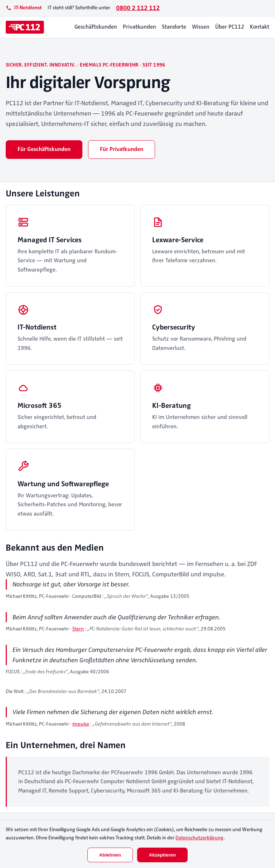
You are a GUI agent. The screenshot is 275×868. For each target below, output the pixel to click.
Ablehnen (110, 855)
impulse (81, 724)
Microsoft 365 (40, 406)
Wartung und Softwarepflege (63, 484)
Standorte (174, 27)
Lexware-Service (178, 240)
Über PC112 (230, 27)
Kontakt (260, 27)
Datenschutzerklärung (199, 838)
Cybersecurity (174, 327)
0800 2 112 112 (138, 8)
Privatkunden (139, 27)
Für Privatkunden (122, 149)
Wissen (201, 27)
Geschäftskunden (96, 27)
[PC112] (25, 27)
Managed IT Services (50, 240)
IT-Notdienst (37, 327)
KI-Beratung (172, 406)
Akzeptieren (163, 855)
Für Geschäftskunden (44, 149)
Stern (78, 629)
